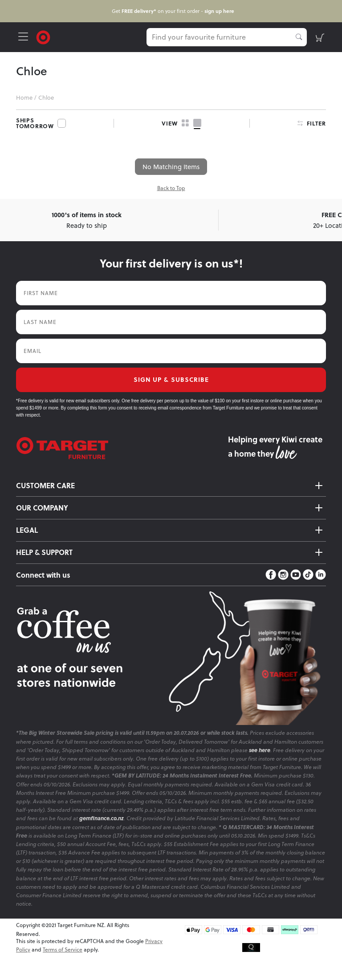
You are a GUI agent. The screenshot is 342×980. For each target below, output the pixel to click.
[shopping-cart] (320, 37)
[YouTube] (296, 575)
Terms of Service (63, 950)
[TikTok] (308, 575)
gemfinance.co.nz (102, 818)
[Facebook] (271, 575)
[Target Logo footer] (122, 448)
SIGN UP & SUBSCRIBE (171, 379)
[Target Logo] (43, 36)
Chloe (46, 97)
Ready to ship (87, 220)
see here (260, 750)
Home (24, 97)
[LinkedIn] (321, 575)
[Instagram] (283, 575)
